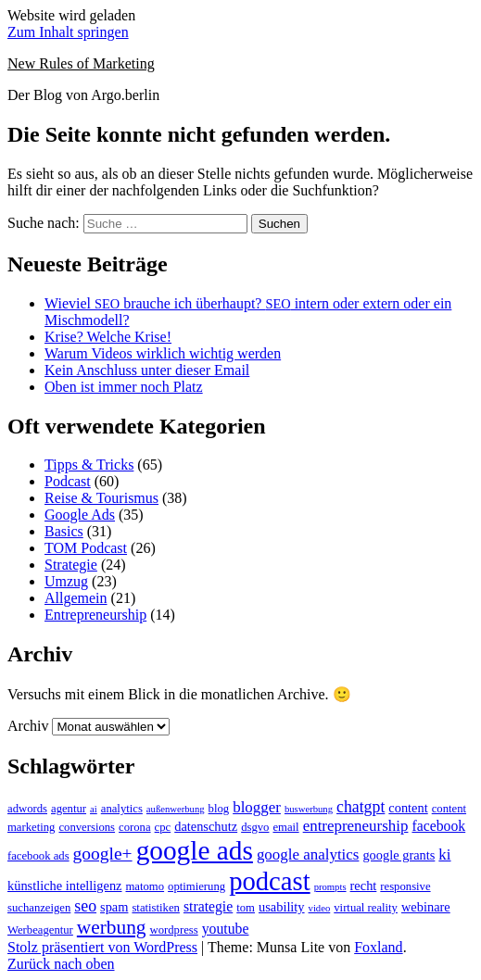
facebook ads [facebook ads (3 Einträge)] (38, 856)
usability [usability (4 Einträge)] (282, 907)
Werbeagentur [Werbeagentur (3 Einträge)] (40, 930)
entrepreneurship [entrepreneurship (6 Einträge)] (356, 826)
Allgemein (76, 598)
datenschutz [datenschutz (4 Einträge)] (206, 826)
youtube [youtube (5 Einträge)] (226, 929)
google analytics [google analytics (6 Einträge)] (308, 854)
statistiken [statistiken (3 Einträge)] (155, 908)
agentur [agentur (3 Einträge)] (69, 809)
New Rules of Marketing (81, 63)
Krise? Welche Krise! (108, 337)
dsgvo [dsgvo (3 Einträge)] (255, 827)
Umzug (66, 581)
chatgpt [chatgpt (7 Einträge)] (361, 807)
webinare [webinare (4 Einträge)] (426, 907)
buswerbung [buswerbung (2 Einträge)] (309, 809)
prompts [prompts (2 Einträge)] (330, 887)
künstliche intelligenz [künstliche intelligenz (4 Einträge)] (65, 886)
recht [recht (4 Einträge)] (364, 886)
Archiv (28, 726)
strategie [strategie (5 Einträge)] (208, 906)
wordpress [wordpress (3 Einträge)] (174, 930)
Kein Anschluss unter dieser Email (147, 370)
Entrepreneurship (95, 615)
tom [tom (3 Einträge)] (246, 908)
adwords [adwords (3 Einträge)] (27, 809)
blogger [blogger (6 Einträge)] (257, 807)
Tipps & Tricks (89, 465)
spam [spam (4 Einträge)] (114, 907)
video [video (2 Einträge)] (320, 908)
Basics (64, 531)
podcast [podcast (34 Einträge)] (270, 881)
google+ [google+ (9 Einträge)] (103, 854)
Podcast (68, 481)
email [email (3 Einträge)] (285, 827)
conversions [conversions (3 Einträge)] (87, 827)
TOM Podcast (86, 548)
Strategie (71, 565)
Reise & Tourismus (101, 498)
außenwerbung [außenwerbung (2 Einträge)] (176, 809)
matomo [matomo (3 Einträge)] (146, 886)
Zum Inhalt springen (68, 32)
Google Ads (80, 515)
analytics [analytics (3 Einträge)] (122, 809)
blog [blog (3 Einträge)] (219, 809)
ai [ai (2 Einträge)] (94, 809)
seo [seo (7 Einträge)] (85, 906)
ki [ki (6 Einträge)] (444, 854)
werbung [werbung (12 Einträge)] (112, 927)
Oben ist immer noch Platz (124, 387)
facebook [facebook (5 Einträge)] (438, 826)
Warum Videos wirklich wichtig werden (163, 353)
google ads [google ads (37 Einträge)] (195, 850)
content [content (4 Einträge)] (408, 808)
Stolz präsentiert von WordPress (102, 947)
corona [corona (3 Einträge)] (135, 827)
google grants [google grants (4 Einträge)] (399, 855)
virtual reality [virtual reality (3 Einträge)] (366, 908)
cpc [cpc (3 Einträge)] (163, 827)
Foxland (378, 947)
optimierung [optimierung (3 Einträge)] (196, 886)
